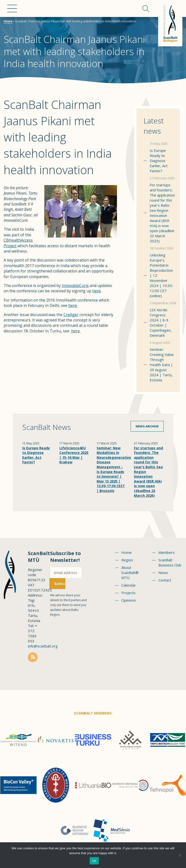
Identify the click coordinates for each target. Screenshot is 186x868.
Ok (94, 861)
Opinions (129, 600)
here (97, 291)
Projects (128, 593)
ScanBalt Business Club (170, 562)
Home (8, 21)
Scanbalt (170, 23)
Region (127, 560)
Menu (12, 8)
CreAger (71, 315)
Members (167, 552)
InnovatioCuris (75, 286)
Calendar (129, 585)
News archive (147, 426)
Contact (165, 580)
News (163, 573)
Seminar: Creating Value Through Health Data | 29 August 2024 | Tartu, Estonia (162, 365)
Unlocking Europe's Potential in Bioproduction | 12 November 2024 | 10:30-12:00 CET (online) (162, 275)
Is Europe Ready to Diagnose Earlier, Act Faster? (159, 161)
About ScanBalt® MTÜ (130, 573)
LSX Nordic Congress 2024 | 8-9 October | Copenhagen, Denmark (161, 323)
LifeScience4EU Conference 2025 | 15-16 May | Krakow (74, 455)
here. (73, 305)
